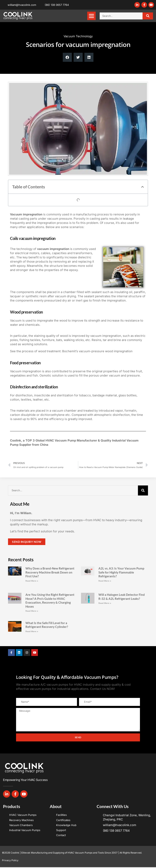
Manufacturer (87, 440)
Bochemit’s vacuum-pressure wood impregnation (97, 351)
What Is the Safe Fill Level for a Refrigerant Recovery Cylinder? (47, 625)
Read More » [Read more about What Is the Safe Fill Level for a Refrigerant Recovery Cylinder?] (32, 631)
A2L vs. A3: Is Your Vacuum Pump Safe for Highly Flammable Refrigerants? (121, 572)
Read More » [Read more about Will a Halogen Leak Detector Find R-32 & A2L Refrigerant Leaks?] (105, 603)
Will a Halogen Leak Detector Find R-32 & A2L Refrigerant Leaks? (122, 597)
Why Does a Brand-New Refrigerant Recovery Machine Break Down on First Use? (50, 572)
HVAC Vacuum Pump (61, 440)
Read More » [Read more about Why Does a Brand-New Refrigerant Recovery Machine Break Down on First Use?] (32, 581)
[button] (91, 16)
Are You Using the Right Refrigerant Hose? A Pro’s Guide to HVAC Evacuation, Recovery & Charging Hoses (50, 600)
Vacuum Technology (78, 36)
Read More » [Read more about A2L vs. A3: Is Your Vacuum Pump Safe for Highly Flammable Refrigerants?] (105, 581)
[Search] (148, 16)
